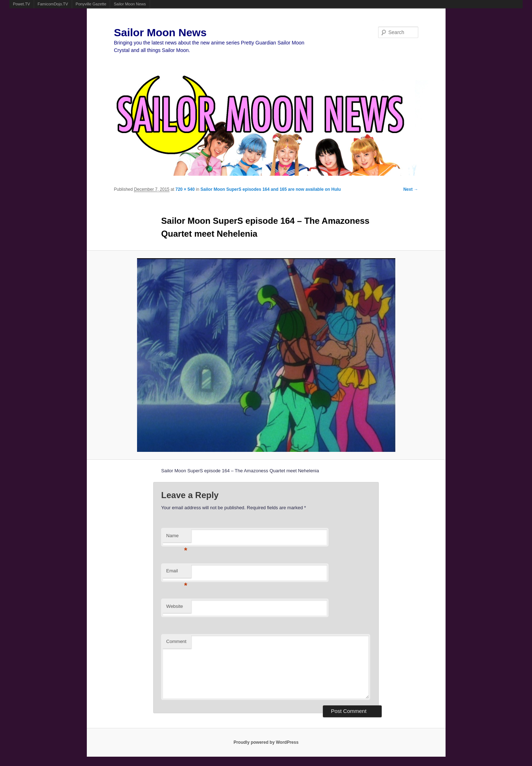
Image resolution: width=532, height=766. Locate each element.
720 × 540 (185, 189)
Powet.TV (22, 4)
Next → (411, 189)
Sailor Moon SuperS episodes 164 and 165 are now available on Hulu (271, 189)
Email (177, 573)
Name (177, 538)
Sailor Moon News (130, 4)
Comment (176, 641)
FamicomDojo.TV (53, 4)
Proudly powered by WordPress (266, 742)
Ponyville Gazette (91, 4)
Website (175, 606)
